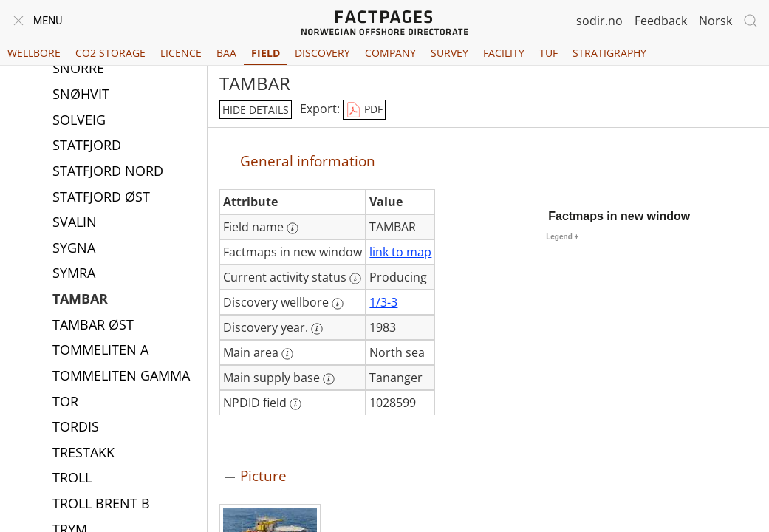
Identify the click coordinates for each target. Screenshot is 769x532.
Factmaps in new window (619, 216)
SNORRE (78, 69)
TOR (65, 403)
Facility (504, 53)
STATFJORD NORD (108, 172)
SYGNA (74, 249)
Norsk (715, 21)
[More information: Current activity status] (355, 279)
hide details (256, 110)
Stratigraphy (609, 53)
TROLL (72, 479)
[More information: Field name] (293, 228)
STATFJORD (87, 146)
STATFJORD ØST (101, 198)
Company (390, 53)
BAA (226, 53)
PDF (364, 110)
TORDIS (76, 428)
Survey (450, 53)
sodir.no (599, 21)
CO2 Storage (110, 53)
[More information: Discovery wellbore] (338, 304)
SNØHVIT (81, 95)
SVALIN (75, 223)
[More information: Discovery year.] (317, 329)
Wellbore (34, 53)
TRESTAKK (83, 454)
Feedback (661, 21)
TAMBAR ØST (93, 326)
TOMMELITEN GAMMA (121, 377)
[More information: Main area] (287, 354)
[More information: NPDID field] (295, 404)
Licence (181, 53)
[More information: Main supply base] (329, 379)
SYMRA (74, 274)
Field (266, 53)
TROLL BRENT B (101, 505)
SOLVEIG (79, 121)
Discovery (322, 53)
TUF (548, 53)
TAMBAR (80, 300)
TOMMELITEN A (100, 351)
